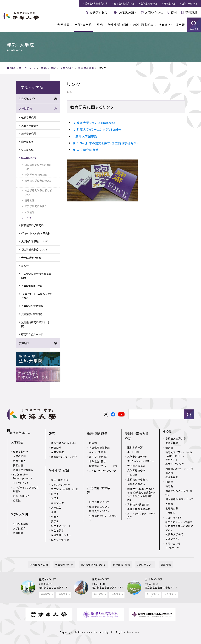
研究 (100, 25)
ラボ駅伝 (170, 513)
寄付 (174, 12)
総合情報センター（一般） (103, 461)
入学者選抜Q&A (137, 461)
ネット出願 (133, 443)
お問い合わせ (154, 12)
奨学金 (55, 512)
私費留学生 (58, 494)
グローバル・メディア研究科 (36, 233)
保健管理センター (61, 526)
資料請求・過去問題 (32, 314)
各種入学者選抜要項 (139, 500)
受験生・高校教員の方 (140, 431)
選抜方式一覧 (135, 438)
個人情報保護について (95, 565)
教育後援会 (172, 477)
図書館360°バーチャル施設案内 (179, 471)
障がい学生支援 (60, 531)
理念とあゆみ (21, 448)
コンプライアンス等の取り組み (26, 486)
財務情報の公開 (48, 565)
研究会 (25, 266)
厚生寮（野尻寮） (99, 452)
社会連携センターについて (103, 504)
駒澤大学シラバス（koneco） (96, 123)
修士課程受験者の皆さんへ (38, 183)
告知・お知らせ (21, 492)
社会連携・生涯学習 (172, 25)
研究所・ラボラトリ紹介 (64, 452)
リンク (28, 218)
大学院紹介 (26, 109)
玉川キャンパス (154, 579)
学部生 (55, 489)
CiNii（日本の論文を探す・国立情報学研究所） (107, 143)
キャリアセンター (61, 476)
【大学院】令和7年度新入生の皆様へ (37, 296)
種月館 (169, 448)
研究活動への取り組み (64, 438)
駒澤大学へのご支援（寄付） (179, 493)
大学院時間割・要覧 (32, 286)
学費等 (55, 508)
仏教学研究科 (29, 117)
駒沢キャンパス (48, 579)
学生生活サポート (61, 517)
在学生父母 (149, 4)
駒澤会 (169, 486)
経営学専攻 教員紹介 (36, 175)
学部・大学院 (83, 25)
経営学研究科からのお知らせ (38, 167)
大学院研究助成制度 (32, 306)
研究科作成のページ (32, 334)
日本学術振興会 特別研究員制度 (36, 276)
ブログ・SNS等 (174, 518)
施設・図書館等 (143, 25)
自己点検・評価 (120, 565)
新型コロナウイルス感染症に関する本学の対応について (179, 526)
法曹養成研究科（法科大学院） (36, 324)
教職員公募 (172, 508)
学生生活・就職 (118, 25)
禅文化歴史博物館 (100, 443)
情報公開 (30, 200)
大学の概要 (20, 453)
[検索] (155, 414)
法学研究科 (27, 150)
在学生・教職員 (124, 4)
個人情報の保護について (179, 499)
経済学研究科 (29, 134)
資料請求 (191, 12)
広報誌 (17, 497)
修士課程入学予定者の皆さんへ (38, 192)
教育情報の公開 (70, 565)
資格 (54, 503)
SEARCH (194, 29)
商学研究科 (27, 142)
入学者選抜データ (137, 448)
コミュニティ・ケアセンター (103, 468)
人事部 (169, 504)
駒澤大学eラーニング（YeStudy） (99, 129)
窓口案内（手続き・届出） (65, 480)
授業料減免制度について (35, 249)
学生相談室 (58, 522)
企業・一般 (190, 4)
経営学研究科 (29, 158)
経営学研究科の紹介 (36, 206)
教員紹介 (24, 343)
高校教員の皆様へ (138, 471)
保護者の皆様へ (136, 475)
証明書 (55, 485)
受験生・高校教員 (96, 4)
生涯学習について (99, 493)
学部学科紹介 (27, 99)
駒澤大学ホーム (21, 431)
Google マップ (46, 595)
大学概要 (63, 25)
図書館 (93, 438)
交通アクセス (99, 12)
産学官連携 (58, 448)
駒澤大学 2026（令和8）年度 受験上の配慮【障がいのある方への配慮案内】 (141, 485)
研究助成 (56, 443)
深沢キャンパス (101, 579)
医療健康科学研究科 (32, 225)
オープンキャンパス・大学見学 (141, 506)
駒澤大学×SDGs (99, 498)
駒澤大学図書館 (86, 136)
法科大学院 (172, 443)
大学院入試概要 (136, 457)
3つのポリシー (140, 565)
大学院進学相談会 (31, 258)
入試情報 (30, 212)
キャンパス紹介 (98, 448)
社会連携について (99, 488)
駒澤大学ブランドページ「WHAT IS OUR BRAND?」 (179, 456)
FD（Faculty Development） (23, 473)
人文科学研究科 (30, 126)
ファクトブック (21, 480)
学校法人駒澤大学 (176, 438)
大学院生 (56, 499)
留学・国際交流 (60, 471)
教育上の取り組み (23, 467)
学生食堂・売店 (98, 457)
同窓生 (170, 4)
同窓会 (169, 482)
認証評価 (157, 565)
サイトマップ (172, 548)
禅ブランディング (175, 464)
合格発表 (132, 466)
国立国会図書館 (88, 150)
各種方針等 (20, 458)
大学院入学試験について (35, 241)
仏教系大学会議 (174, 534)
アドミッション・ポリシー (141, 452)
